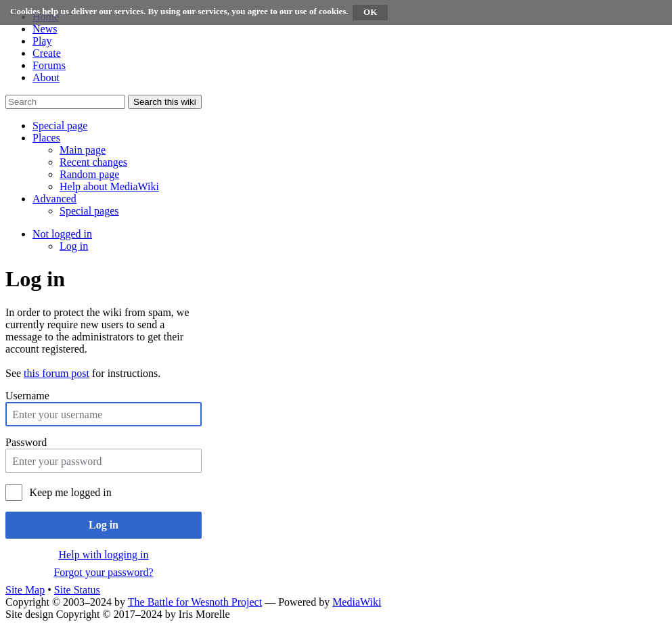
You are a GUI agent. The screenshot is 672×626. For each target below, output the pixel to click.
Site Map (25, 590)
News (45, 29)
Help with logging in (104, 555)
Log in (104, 525)
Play (42, 41)
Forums (49, 65)
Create (47, 53)
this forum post (57, 373)
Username (27, 396)
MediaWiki (357, 602)
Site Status (77, 590)
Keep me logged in (70, 492)
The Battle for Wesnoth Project (195, 602)
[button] (60, 126)
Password (26, 442)
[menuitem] (83, 150)
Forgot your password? (103, 572)
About (46, 77)
